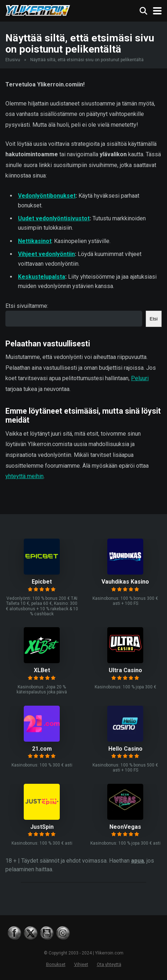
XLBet (42, 670)
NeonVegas (125, 827)
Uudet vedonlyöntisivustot (54, 218)
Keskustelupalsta (42, 277)
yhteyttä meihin (24, 476)
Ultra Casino (125, 670)
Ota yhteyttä (109, 964)
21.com (42, 749)
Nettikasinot (35, 241)
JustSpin (42, 827)
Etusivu (13, 60)
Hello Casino (125, 749)
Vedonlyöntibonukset (47, 196)
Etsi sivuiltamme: (27, 306)
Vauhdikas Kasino (125, 582)
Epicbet (42, 582)
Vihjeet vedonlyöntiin (46, 254)
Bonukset (56, 964)
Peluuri (140, 378)
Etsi (154, 319)
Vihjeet (81, 964)
